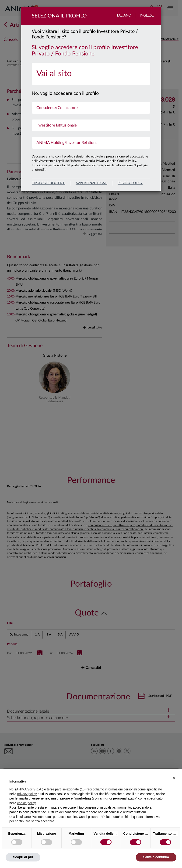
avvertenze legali (91, 183)
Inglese (147, 15)
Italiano (123, 15)
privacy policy (130, 183)
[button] (174, 778)
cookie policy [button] (26, 803)
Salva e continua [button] (156, 857)
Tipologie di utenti (49, 183)
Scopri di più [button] (23, 857)
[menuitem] (91, 74)
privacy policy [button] (27, 794)
